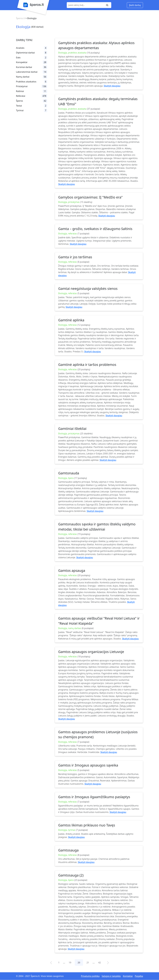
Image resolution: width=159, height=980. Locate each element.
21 (88, 963)
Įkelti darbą (135, 5)
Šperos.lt (20, 18)
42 (100, 963)
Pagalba (139, 976)
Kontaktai (128, 976)
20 (79, 963)
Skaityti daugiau (112, 86)
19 (70, 963)
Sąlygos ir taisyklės (111, 976)
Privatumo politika (90, 976)
